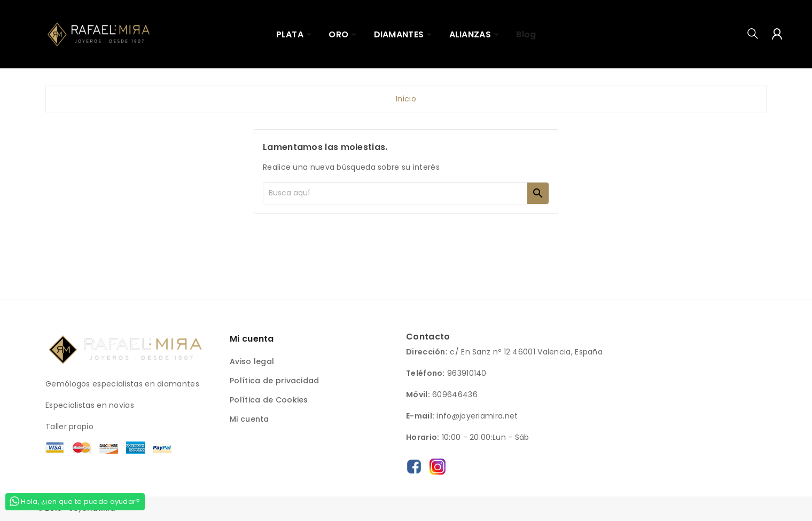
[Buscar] (395, 193)
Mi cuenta (249, 419)
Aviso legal (252, 361)
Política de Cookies (269, 400)
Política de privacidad (275, 381)
